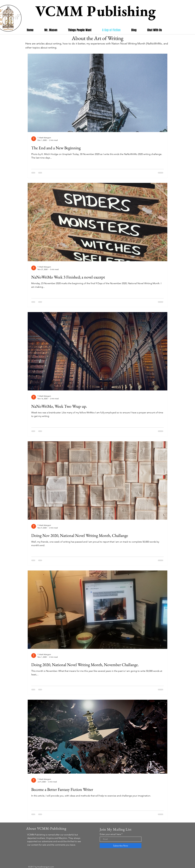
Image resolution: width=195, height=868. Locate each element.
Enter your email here (110, 834)
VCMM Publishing (97, 11)
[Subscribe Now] (121, 846)
